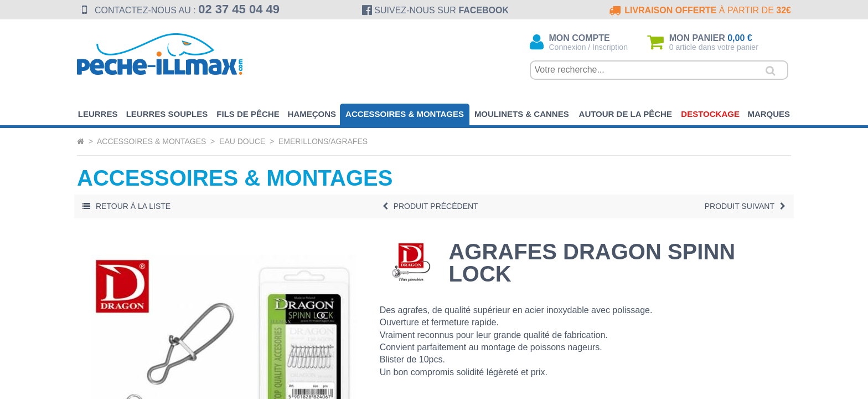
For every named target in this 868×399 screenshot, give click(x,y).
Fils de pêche (248, 114)
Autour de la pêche (626, 114)
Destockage (710, 114)
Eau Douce (242, 141)
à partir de (699, 10)
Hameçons (312, 114)
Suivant (745, 206)
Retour (126, 206)
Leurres (98, 114)
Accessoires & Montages (405, 114)
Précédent (430, 206)
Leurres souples (167, 114)
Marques (769, 114)
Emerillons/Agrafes (323, 141)
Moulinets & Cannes (522, 114)
